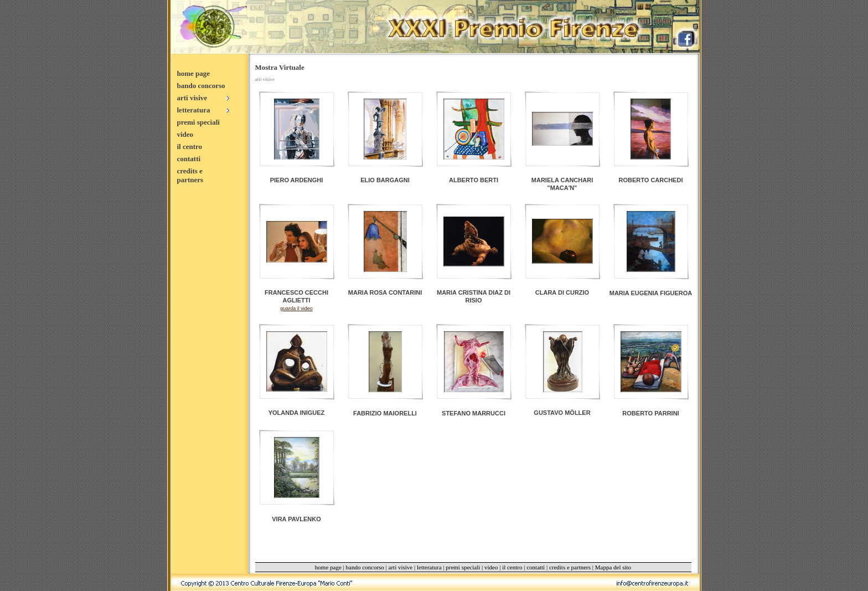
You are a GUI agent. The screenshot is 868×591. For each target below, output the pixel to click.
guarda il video (296, 309)
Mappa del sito (613, 567)
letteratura (429, 567)
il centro (190, 147)
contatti (189, 159)
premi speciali (198, 122)
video (185, 134)
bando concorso (201, 86)
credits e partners (190, 175)
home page (194, 73)
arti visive (401, 567)
